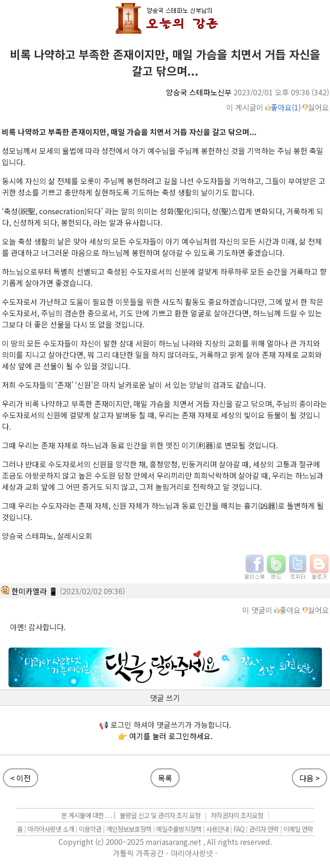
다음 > (309, 778)
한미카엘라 (29, 591)
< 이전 (21, 778)
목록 (165, 778)
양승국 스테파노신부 (199, 92)
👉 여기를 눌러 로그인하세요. (165, 736)
